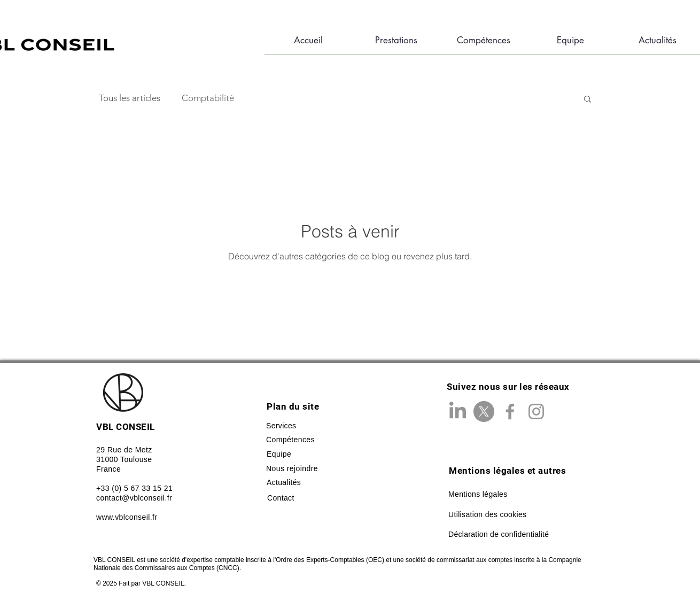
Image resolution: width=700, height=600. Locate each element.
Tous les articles (130, 98)
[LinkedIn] (458, 411)
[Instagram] (536, 411)
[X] (484, 411)
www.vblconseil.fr (127, 517)
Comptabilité (208, 98)
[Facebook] (510, 411)
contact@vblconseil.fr (134, 498)
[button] (588, 100)
